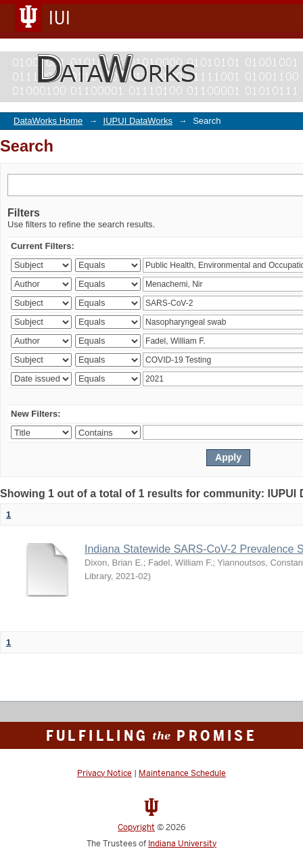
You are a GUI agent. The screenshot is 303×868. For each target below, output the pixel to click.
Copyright (136, 827)
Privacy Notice (104, 773)
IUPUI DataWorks (138, 121)
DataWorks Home (48, 121)
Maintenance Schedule (182, 773)
